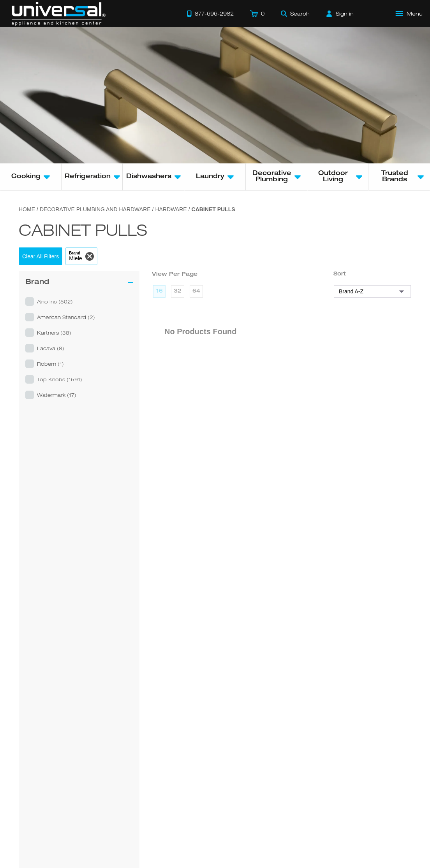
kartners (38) (54, 333)
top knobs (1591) (60, 379)
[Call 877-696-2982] (210, 14)
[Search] (295, 14)
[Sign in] (340, 14)
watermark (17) (57, 395)
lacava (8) (51, 348)
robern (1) (50, 364)
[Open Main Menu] (409, 14)
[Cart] (257, 14)
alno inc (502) (55, 302)
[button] (41, 256)
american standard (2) (66, 317)
